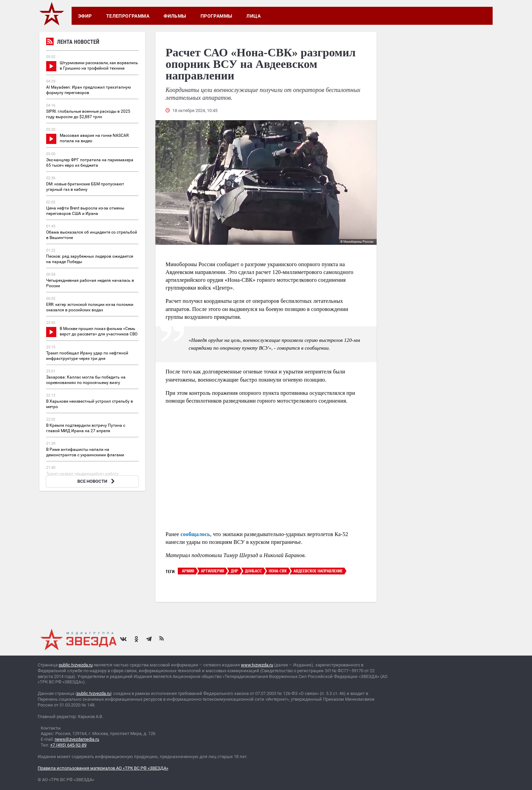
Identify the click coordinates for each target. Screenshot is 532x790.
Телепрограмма (128, 16)
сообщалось (195, 534)
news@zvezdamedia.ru (77, 739)
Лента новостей (73, 43)
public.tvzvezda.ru (76, 665)
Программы (216, 16)
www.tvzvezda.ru (257, 665)
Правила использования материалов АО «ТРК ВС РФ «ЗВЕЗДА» (103, 768)
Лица (253, 16)
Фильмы (175, 16)
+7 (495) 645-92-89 (68, 745)
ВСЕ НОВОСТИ (97, 481)
